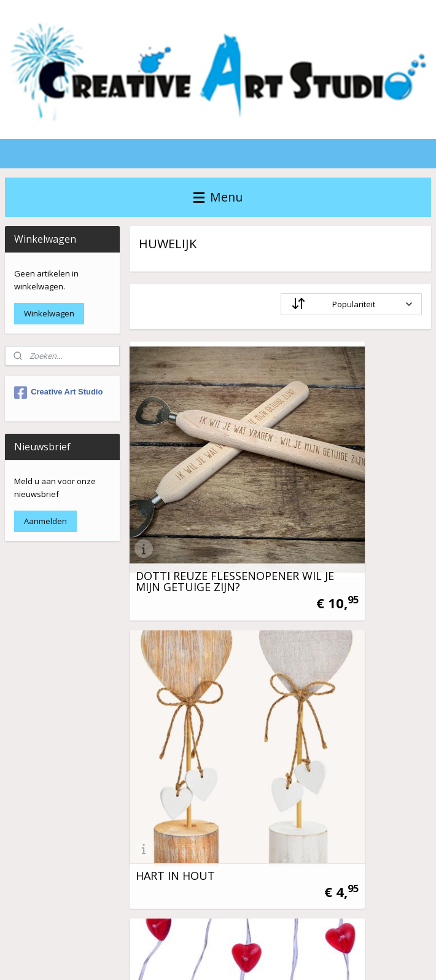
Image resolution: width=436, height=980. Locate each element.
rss (293, 958)
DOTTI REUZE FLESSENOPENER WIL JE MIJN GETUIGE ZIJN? (197, 487)
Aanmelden (45, 521)
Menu (218, 197)
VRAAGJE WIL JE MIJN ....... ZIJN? (199, 890)
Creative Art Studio (58, 393)
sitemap (267, 958)
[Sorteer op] (351, 305)
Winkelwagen (49, 313)
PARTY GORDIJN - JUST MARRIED (351, 691)
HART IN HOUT (331, 498)
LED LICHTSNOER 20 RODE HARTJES (189, 691)
